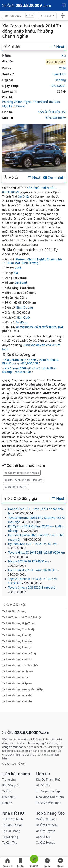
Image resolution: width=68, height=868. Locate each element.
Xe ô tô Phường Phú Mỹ (17, 635)
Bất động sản (11, 785)
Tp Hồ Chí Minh (13, 819)
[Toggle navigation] (64, 5)
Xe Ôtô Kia (43, 837)
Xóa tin (47, 863)
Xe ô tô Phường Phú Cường (19, 653)
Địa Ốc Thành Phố (48, 780)
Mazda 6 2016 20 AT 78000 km (28, 561)
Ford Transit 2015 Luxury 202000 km (33, 570)
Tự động (60, 80)
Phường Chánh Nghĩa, (18, 102)
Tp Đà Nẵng (10, 837)
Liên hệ (7, 803)
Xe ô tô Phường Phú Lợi (17, 647)
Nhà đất (46, 16)
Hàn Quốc (59, 74)
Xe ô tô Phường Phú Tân (17, 701)
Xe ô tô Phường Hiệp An (17, 683)
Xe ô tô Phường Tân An (16, 677)
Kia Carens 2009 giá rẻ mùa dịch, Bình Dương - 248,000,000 (29, 370)
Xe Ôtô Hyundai (47, 825)
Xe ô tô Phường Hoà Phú (17, 695)
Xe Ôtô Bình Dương (16, 487)
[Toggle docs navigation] (63, 16)
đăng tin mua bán (13, 747)
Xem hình (54, 177)
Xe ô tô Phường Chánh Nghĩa (20, 665)
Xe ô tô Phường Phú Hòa (17, 641)
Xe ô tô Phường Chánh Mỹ (18, 629)
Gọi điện (21, 863)
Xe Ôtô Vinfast (46, 819)
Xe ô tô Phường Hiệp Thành (19, 623)
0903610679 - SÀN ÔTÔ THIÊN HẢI (40, 327)
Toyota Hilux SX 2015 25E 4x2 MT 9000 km (36, 553)
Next (58, 47)
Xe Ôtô (7, 791)
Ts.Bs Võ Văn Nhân (49, 803)
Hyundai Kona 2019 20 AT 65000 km (32, 544)
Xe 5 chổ (21, 283)
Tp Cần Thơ (10, 843)
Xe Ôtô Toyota (46, 831)
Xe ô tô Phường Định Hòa (18, 671)
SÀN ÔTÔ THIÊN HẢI (52, 112)
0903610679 (56, 118)
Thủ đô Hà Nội (12, 825)
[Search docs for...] (19, 16)
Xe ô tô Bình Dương (14, 611)
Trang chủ (8, 863)
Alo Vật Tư (43, 785)
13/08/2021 (58, 86)
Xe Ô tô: (24, 197)
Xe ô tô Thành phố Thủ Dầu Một (22, 617)
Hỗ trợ (60, 863)
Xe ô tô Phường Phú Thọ (17, 659)
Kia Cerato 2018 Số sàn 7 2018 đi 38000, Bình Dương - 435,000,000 (31, 362)
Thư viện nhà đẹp (48, 791)
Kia (64, 56)
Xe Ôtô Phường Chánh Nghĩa (22, 473)
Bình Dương (17, 106)
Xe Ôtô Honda (46, 843)
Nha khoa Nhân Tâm (50, 797)
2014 (62, 68)
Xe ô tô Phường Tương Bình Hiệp (22, 689)
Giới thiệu (9, 797)
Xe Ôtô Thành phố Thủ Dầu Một (23, 480)
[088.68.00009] (27, 5)
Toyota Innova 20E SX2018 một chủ (32, 588)
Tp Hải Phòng (11, 831)
